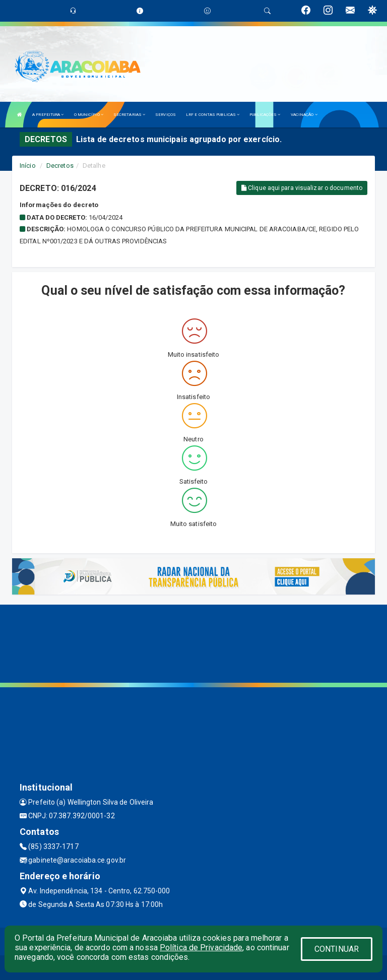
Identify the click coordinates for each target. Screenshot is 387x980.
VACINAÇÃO (304, 115)
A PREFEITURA (48, 115)
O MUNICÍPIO (89, 115)
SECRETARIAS (129, 115)
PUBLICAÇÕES (265, 115)
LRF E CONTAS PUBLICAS (213, 115)
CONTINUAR (337, 949)
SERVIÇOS (166, 115)
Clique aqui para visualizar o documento (302, 188)
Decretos (60, 166)
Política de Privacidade (201, 948)
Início (28, 166)
